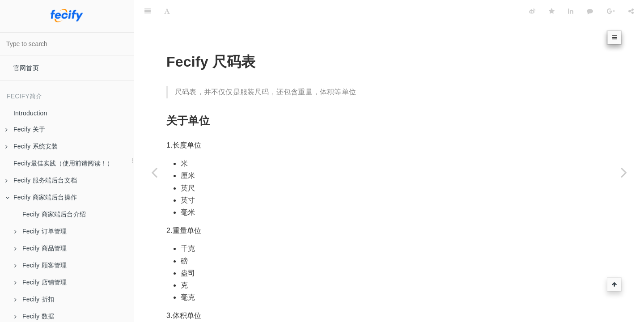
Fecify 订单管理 (40, 231)
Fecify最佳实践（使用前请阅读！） (63, 163)
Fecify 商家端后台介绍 (54, 214)
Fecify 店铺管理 (40, 282)
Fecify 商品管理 (40, 248)
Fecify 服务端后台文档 (41, 180)
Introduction (30, 113)
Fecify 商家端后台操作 (41, 197)
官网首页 (26, 68)
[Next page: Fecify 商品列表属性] (624, 172)
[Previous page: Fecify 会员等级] (154, 172)
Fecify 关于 (25, 129)
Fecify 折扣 (34, 299)
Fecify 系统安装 (32, 146)
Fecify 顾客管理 (40, 265)
